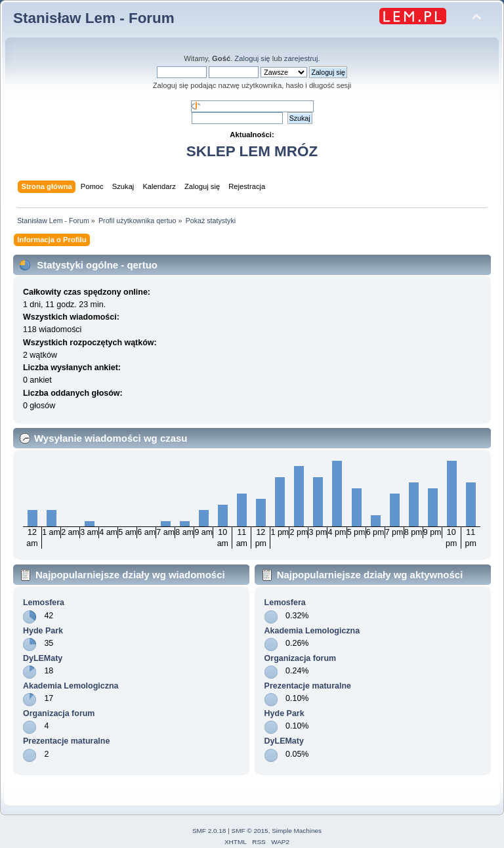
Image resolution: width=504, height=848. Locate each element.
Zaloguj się (252, 58)
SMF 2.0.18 (209, 831)
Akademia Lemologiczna (71, 686)
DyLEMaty (43, 658)
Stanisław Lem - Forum (94, 18)
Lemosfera (44, 603)
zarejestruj (301, 58)
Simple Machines (297, 831)
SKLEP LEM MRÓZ (252, 151)
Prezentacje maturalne (66, 741)
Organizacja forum (59, 713)
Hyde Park (43, 631)
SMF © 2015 (250, 831)
